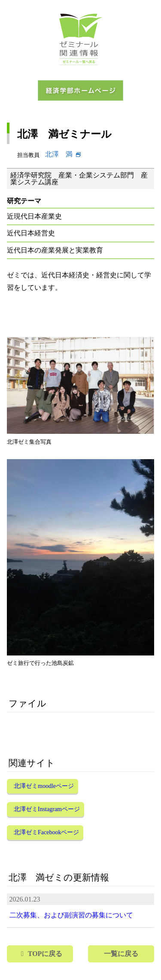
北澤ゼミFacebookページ (46, 832)
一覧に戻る (121, 954)
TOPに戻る (45, 954)
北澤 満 (59, 154)
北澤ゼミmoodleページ (44, 786)
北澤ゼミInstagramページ (47, 809)
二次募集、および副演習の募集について (71, 915)
